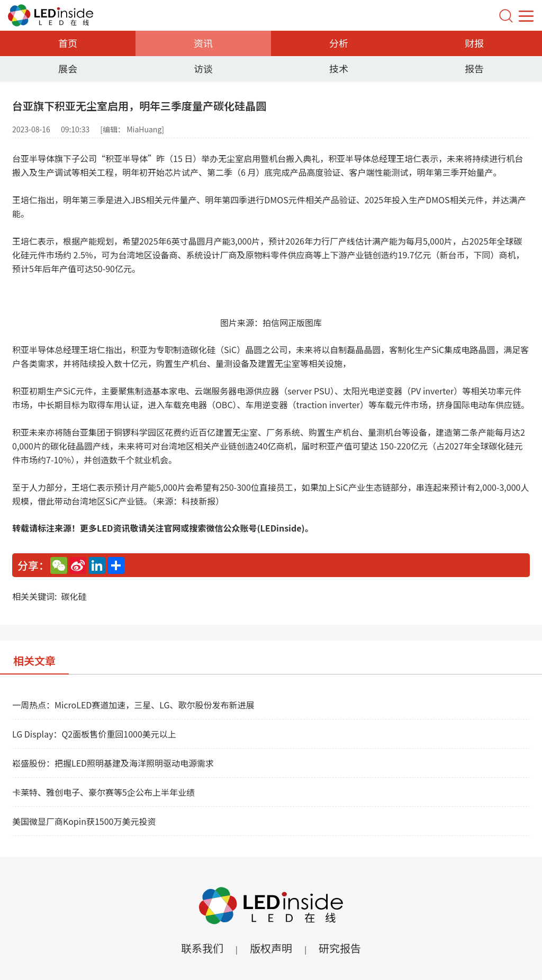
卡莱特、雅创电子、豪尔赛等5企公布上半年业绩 (103, 792)
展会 (68, 68)
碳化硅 (74, 596)
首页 (68, 43)
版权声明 (271, 948)
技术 (339, 68)
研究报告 (340, 948)
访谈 (203, 68)
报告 (474, 68)
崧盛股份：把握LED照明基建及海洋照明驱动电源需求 (113, 763)
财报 (474, 43)
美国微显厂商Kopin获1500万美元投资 (84, 821)
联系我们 (202, 948)
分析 (339, 43)
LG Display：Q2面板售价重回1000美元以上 (94, 734)
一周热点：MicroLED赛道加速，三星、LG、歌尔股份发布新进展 (133, 705)
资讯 (203, 43)
